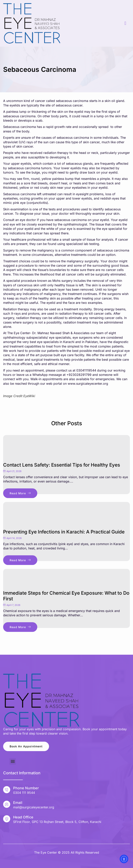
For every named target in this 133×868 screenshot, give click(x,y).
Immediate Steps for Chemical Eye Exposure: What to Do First (66, 596)
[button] (13, 761)
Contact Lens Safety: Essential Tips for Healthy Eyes (62, 465)
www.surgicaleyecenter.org (88, 384)
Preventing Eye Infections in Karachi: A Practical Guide (64, 532)
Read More (20, 493)
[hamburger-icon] (125, 23)
